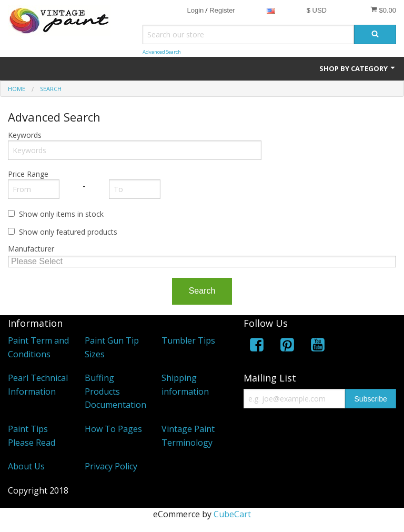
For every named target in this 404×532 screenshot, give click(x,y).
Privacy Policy (111, 466)
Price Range (28, 174)
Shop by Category (358, 68)
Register (222, 10)
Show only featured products (68, 232)
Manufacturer (31, 249)
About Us (26, 466)
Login (195, 10)
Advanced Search (162, 52)
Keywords (25, 135)
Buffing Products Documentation (115, 391)
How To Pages (113, 429)
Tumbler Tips (188, 340)
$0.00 (383, 10)
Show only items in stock (61, 214)
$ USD (317, 10)
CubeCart (232, 514)
